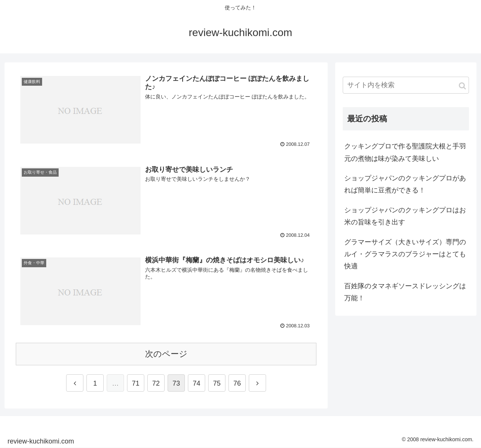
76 (237, 383)
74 (197, 383)
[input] (406, 85)
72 (156, 383)
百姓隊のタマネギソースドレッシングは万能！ (405, 292)
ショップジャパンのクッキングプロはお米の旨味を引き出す (405, 216)
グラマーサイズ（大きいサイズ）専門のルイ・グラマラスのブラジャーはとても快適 (405, 254)
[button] (462, 86)
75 (217, 383)
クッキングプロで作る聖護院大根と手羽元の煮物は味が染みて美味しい (405, 152)
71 (136, 383)
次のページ (166, 354)
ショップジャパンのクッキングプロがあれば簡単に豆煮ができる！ (405, 184)
